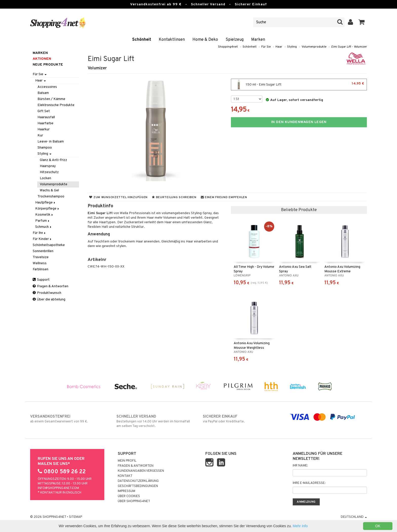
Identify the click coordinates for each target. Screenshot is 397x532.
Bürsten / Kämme (51, 99)
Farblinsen (41, 269)
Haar (279, 47)
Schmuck (44, 227)
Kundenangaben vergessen (141, 471)
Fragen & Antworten (51, 286)
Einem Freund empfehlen (224, 197)
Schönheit (142, 40)
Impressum (126, 491)
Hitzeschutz (49, 172)
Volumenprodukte (314, 47)
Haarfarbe (45, 123)
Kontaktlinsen (172, 40)
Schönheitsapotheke (49, 245)
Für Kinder (42, 239)
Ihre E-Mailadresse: (309, 483)
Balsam (43, 93)
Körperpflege (47, 209)
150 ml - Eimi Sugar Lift (299, 85)
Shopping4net (228, 47)
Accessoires (47, 87)
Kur (40, 136)
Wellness (40, 263)
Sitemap (75, 517)
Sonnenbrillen (43, 251)
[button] (362, 22)
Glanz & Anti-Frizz (53, 160)
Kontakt (125, 476)
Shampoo (45, 148)
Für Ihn (39, 233)
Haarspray (48, 166)
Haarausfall (46, 117)
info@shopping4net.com (58, 488)
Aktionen (42, 59)
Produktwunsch (47, 293)
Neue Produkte (48, 65)
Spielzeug (235, 40)
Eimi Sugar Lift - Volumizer (349, 47)
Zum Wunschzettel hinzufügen (118, 197)
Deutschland (354, 517)
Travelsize (41, 257)
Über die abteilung (49, 300)
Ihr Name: (300, 466)
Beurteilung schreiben (174, 197)
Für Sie (266, 47)
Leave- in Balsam (51, 142)
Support (41, 280)
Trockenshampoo (51, 197)
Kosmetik (44, 215)
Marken (258, 40)
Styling (292, 47)
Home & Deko (205, 40)
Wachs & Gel (49, 190)
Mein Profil (127, 461)
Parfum (43, 221)
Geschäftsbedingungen (138, 486)
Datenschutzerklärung (138, 481)
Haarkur (44, 129)
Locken (45, 178)
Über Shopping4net (134, 501)
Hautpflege (46, 203)
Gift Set (44, 111)
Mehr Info (300, 526)
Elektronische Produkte (56, 105)
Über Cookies (129, 496)
